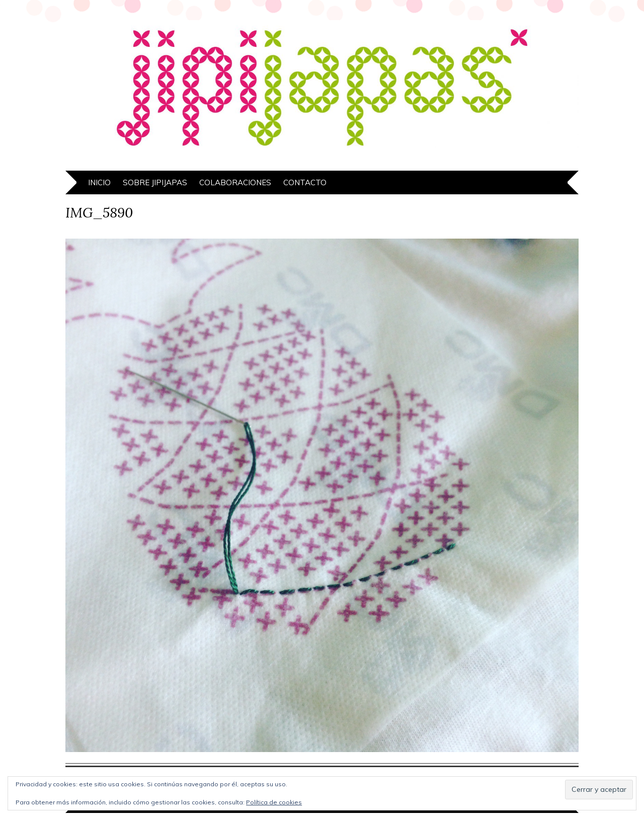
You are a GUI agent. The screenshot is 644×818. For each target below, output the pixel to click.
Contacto (305, 182)
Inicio (99, 182)
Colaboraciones (235, 182)
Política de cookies (274, 802)
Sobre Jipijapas (155, 182)
